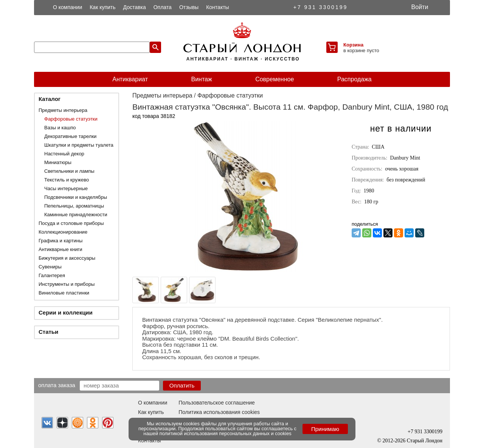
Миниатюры (58, 162)
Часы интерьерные (66, 188)
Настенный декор (64, 154)
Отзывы (189, 7)
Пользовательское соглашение (217, 403)
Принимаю (325, 429)
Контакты (217, 7)
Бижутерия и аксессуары (67, 258)
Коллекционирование (63, 232)
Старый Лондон (425, 441)
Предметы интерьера (63, 110)
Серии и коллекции (66, 312)
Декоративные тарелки (70, 136)
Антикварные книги (60, 249)
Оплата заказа (57, 385)
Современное (275, 79)
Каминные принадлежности (76, 215)
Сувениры (50, 267)
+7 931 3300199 (321, 7)
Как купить (102, 7)
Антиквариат (130, 79)
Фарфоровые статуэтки (71, 119)
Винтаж (201, 79)
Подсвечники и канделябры (76, 197)
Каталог (50, 99)
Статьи (48, 332)
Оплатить (182, 385)
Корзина (353, 45)
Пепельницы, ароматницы (74, 206)
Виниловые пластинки (64, 293)
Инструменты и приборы (67, 284)
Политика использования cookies (219, 412)
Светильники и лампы (69, 171)
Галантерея (52, 275)
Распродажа (354, 79)
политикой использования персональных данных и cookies (226, 433)
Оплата (163, 7)
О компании (67, 7)
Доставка (135, 7)
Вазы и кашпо (60, 128)
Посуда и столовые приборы (71, 223)
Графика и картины (60, 241)
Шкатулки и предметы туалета (79, 145)
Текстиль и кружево (67, 180)
